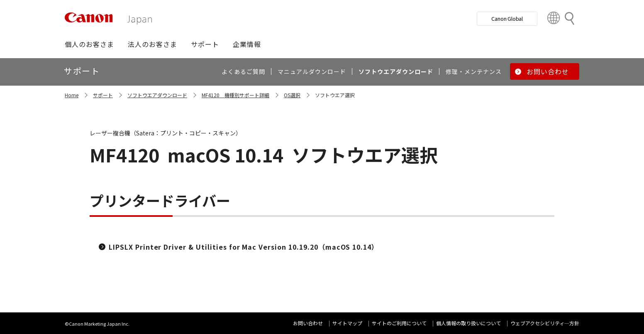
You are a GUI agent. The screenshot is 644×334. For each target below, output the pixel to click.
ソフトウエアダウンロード (157, 95)
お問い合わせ (308, 323)
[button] (89, 44)
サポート (103, 95)
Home (72, 95)
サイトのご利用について (399, 323)
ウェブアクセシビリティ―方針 (545, 323)
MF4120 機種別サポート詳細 (235, 95)
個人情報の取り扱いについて (468, 323)
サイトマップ (347, 323)
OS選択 (292, 95)
